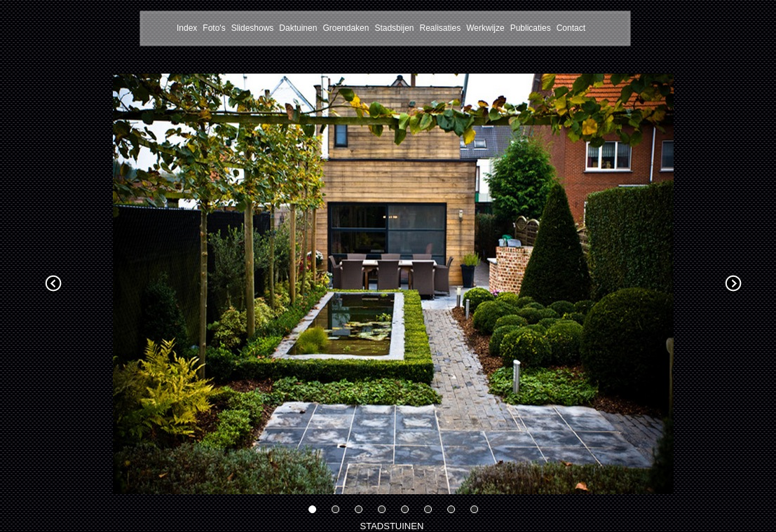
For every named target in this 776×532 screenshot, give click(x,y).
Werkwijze (485, 28)
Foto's (214, 28)
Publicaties (531, 28)
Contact (571, 28)
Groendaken (346, 28)
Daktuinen (298, 28)
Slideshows (253, 28)
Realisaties (440, 28)
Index (187, 28)
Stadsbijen (394, 28)
